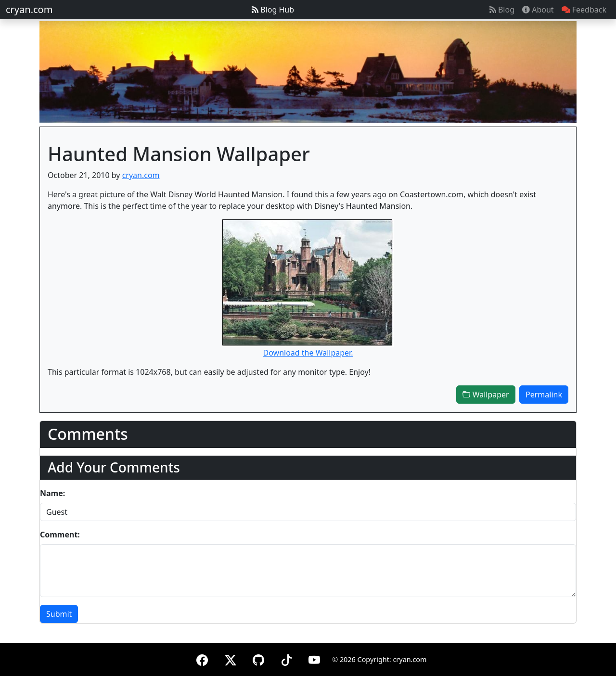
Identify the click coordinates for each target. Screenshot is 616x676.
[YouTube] (314, 658)
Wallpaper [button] (486, 395)
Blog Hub (273, 10)
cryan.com (29, 9)
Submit (59, 614)
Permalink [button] (544, 395)
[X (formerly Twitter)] (231, 658)
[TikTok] (286, 658)
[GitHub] (258, 658)
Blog (502, 10)
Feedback (584, 10)
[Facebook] (202, 658)
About (538, 10)
